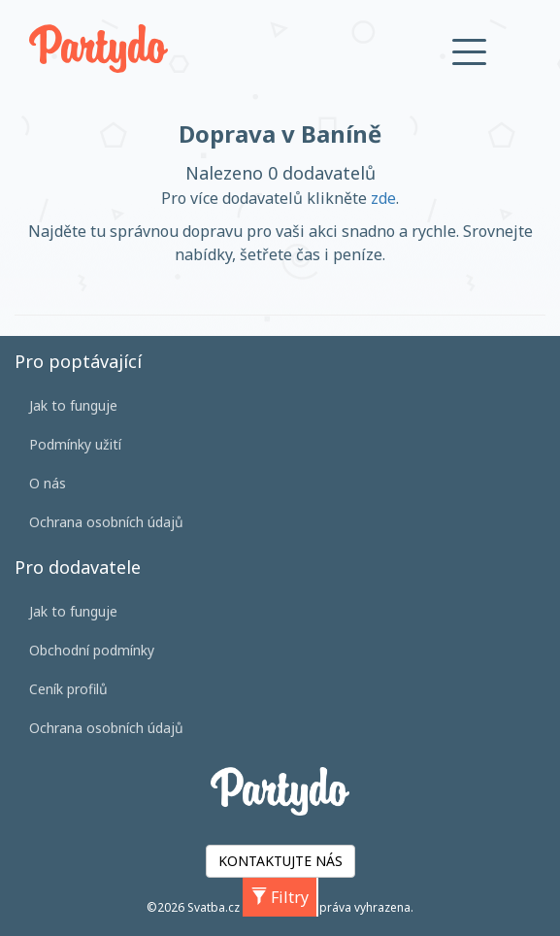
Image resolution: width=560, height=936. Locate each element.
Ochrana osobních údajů (106, 522)
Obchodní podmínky (92, 650)
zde (383, 198)
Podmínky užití (75, 444)
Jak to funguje (73, 405)
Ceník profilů (68, 689)
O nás (48, 483)
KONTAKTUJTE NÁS (280, 861)
